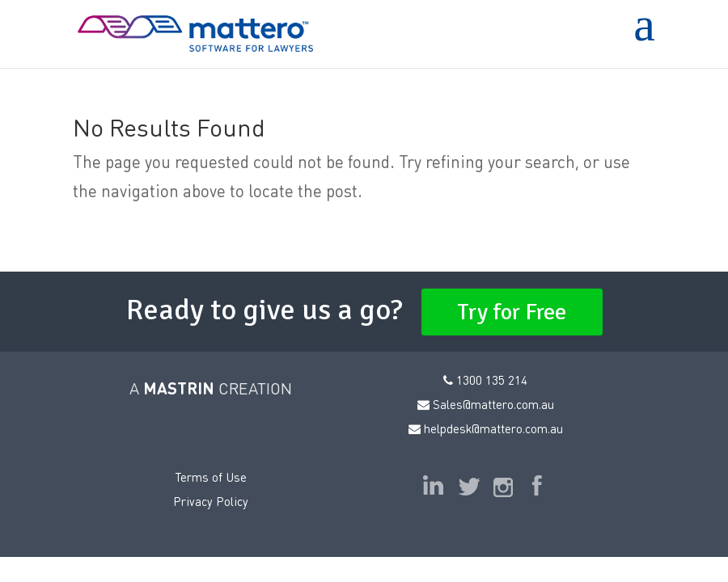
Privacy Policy (211, 501)
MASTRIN (179, 388)
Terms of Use (211, 477)
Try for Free (512, 312)
